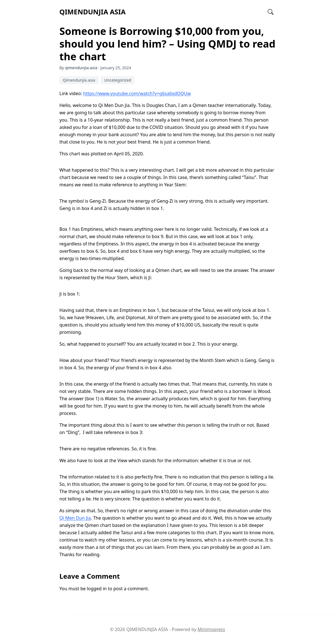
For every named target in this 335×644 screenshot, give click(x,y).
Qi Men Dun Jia (75, 518)
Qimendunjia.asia (79, 80)
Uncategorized (118, 80)
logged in (97, 589)
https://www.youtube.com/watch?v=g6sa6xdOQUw (137, 93)
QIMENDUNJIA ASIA (92, 12)
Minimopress (211, 629)
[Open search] (271, 12)
